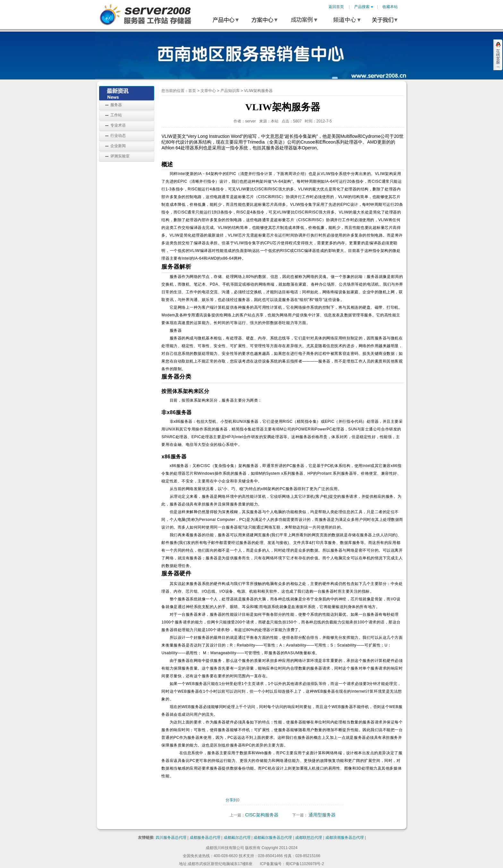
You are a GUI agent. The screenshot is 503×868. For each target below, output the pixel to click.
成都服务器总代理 (205, 838)
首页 (192, 91)
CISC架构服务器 (262, 815)
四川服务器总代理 (171, 838)
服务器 (116, 105)
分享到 (231, 800)
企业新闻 (118, 146)
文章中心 (208, 91)
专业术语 (118, 125)
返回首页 (336, 7)
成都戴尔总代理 (237, 838)
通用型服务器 (322, 815)
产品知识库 (230, 91)
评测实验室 (120, 156)
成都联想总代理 (309, 838)
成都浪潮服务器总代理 (345, 838)
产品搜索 (364, 7)
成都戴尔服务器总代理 (273, 838)
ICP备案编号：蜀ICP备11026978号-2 (292, 864)
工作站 (116, 115)
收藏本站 (390, 7)
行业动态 (118, 136)
